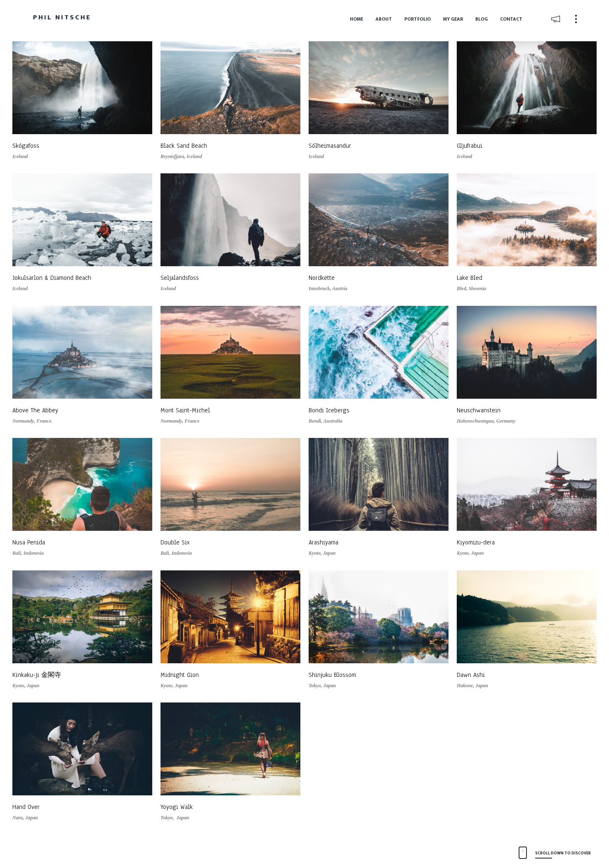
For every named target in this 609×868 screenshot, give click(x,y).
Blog (482, 19)
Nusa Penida (29, 542)
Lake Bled (470, 278)
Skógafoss (26, 146)
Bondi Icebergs (329, 410)
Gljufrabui (470, 146)
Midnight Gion (180, 675)
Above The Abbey (35, 410)
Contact (511, 19)
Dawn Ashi (471, 675)
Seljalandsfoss (180, 278)
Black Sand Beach (184, 146)
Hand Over (26, 807)
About (384, 19)
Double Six (175, 542)
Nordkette (322, 278)
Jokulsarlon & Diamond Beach (52, 278)
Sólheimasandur (330, 146)
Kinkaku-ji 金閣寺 (37, 675)
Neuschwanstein (479, 410)
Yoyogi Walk (177, 807)
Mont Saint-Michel (185, 410)
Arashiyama (323, 542)
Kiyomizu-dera (476, 542)
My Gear (453, 19)
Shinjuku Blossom (332, 675)
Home (356, 19)
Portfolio (418, 19)
